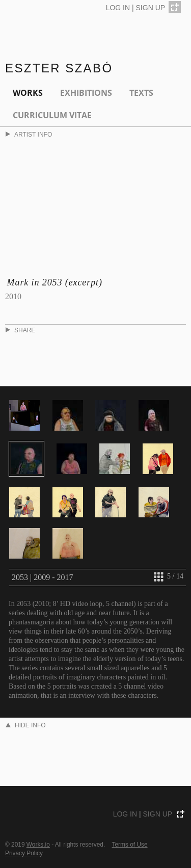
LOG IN (118, 8)
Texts (141, 93)
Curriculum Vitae (52, 115)
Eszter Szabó (59, 68)
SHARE (20, 330)
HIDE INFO (26, 725)
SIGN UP (151, 8)
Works (28, 93)
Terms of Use (130, 845)
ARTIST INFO (29, 135)
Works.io (38, 845)
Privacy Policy (24, 853)
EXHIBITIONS (86, 93)
